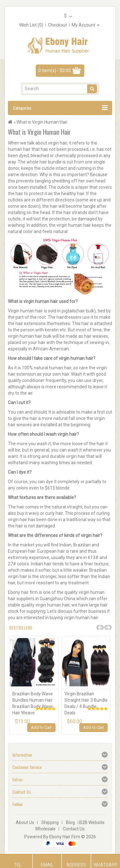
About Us (25, 822)
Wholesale (45, 829)
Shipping (50, 822)
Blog (70, 822)
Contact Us (74, 829)
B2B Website (92, 822)
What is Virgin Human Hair (42, 122)
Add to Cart (41, 727)
